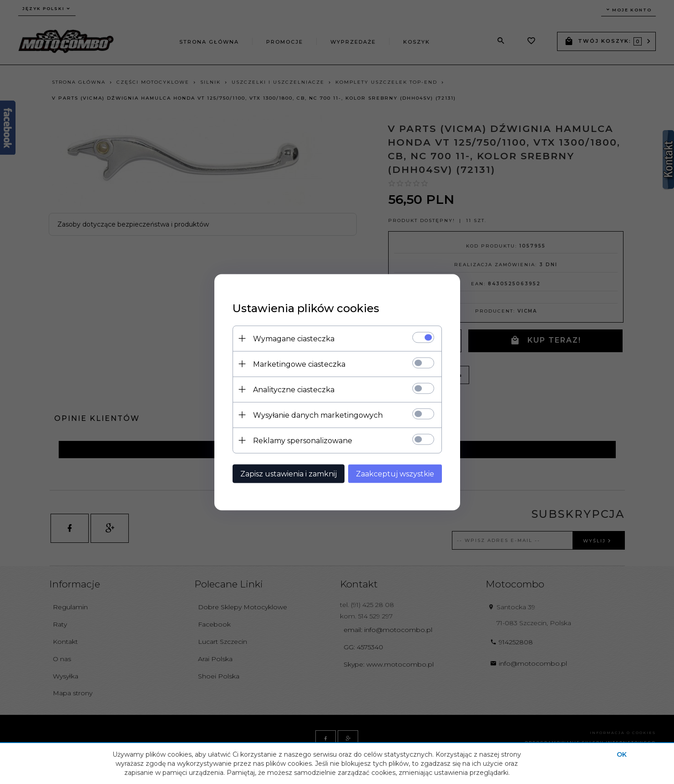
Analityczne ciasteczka (294, 389)
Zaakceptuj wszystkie (395, 473)
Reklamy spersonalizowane (303, 440)
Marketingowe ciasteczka (299, 364)
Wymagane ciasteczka (294, 338)
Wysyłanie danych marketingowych (318, 415)
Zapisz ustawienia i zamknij (289, 473)
